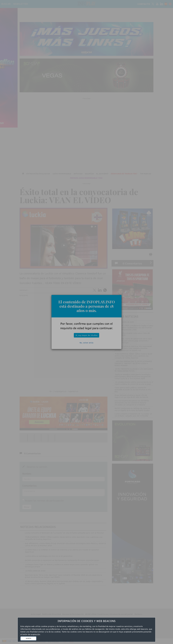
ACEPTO (28, 638)
